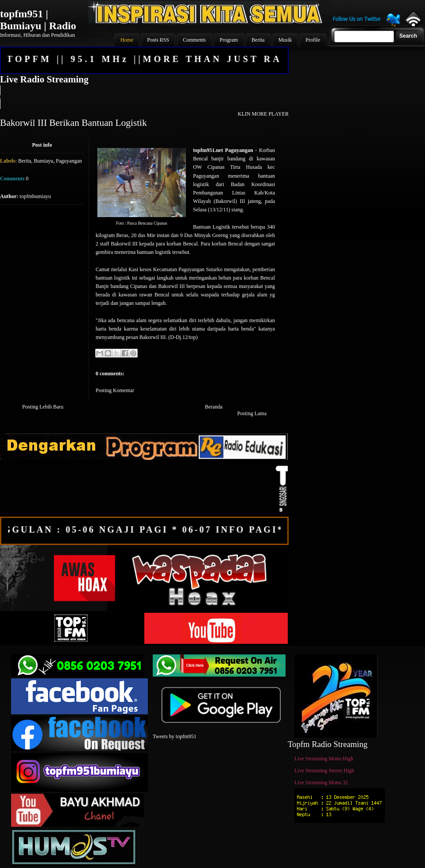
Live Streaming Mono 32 (321, 782)
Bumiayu (43, 161)
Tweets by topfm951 (174, 736)
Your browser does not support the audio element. (144, 97)
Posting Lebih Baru (43, 407)
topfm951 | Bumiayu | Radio (38, 20)
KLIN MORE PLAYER (263, 114)
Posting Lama (252, 413)
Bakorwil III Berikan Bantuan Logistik (73, 123)
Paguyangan (69, 161)
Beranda (214, 407)
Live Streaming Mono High (324, 759)
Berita (25, 161)
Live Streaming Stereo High (324, 771)
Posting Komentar (115, 390)
